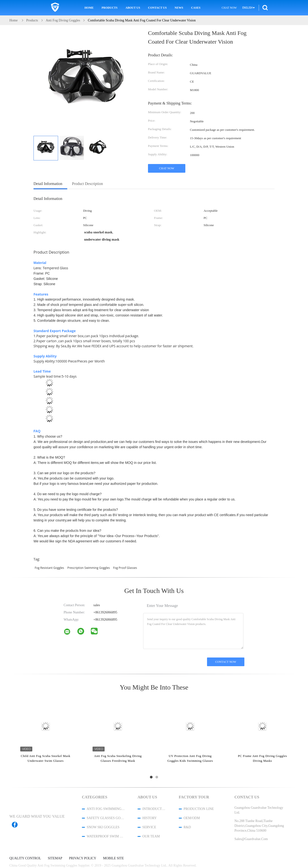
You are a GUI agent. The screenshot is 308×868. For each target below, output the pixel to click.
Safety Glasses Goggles (106, 818)
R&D (187, 827)
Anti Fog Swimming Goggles (106, 809)
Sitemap (55, 858)
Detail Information (48, 184)
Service (149, 827)
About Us (133, 8)
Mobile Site (113, 858)
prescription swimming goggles (88, 568)
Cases (196, 8)
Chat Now (229, 8)
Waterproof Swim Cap (106, 836)
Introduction (154, 809)
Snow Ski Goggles (103, 827)
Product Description (87, 184)
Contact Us (157, 8)
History (150, 818)
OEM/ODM (192, 818)
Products (110, 8)
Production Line (199, 809)
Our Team (151, 836)
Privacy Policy (83, 858)
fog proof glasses (125, 568)
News (179, 8)
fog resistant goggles (49, 568)
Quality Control (25, 858)
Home (89, 8)
